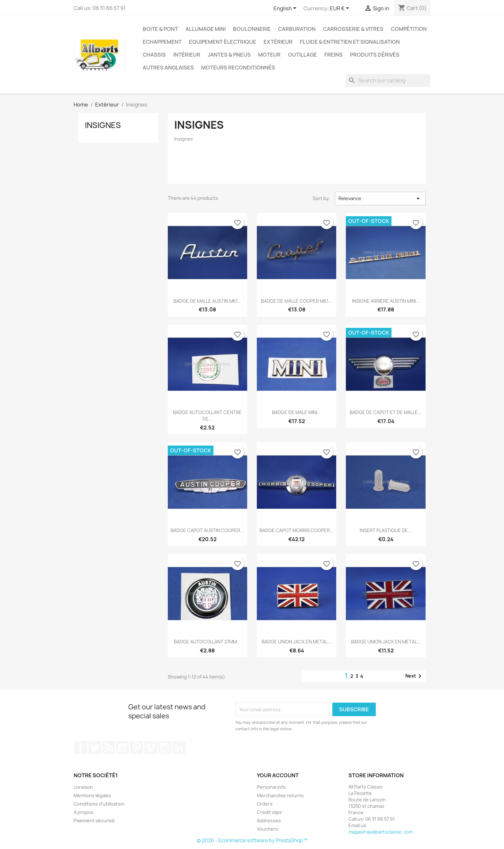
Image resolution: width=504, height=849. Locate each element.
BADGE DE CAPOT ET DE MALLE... (386, 412)
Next (414, 676)
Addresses (269, 821)
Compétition (409, 29)
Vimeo (151, 748)
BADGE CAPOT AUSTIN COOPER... (207, 530)
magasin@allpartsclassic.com (381, 832)
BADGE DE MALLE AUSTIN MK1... (207, 301)
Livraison (83, 787)
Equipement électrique (223, 42)
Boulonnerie (252, 29)
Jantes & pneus (229, 55)
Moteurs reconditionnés (238, 68)
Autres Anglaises (168, 68)
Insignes (103, 125)
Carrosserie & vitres (353, 29)
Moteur (269, 55)
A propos (84, 812)
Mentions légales (92, 795)
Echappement (162, 42)
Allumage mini (206, 29)
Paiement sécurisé (94, 821)
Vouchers (267, 829)
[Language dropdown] (286, 9)
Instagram (165, 748)
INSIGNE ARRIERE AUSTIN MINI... (386, 301)
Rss (109, 748)
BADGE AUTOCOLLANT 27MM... (207, 642)
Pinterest (137, 748)
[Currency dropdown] (341, 9)
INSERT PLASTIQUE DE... (386, 530)
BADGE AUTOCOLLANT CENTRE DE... (207, 415)
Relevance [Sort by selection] (380, 198)
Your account (278, 775)
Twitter (95, 748)
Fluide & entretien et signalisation (350, 42)
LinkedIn (179, 748)
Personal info (271, 787)
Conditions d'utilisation (99, 804)
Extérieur (278, 42)
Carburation (297, 29)
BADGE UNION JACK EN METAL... (297, 642)
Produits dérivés (375, 55)
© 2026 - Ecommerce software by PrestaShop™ (252, 840)
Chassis (154, 55)
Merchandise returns (280, 795)
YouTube (122, 748)
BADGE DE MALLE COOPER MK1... (297, 301)
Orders (265, 804)
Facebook (81, 748)
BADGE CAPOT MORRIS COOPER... (297, 530)
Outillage (302, 55)
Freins (333, 55)
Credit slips (269, 812)
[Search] (388, 80)
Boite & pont (160, 29)
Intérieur (187, 55)
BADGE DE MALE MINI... (297, 412)
